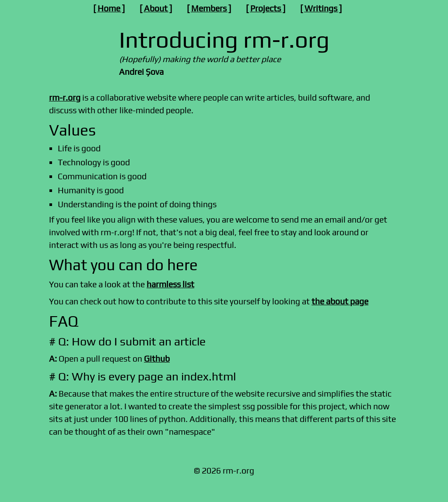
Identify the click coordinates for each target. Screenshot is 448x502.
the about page (340, 301)
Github (157, 359)
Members (209, 8)
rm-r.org (65, 98)
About (156, 8)
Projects (266, 8)
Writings (321, 8)
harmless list (170, 284)
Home (109, 8)
